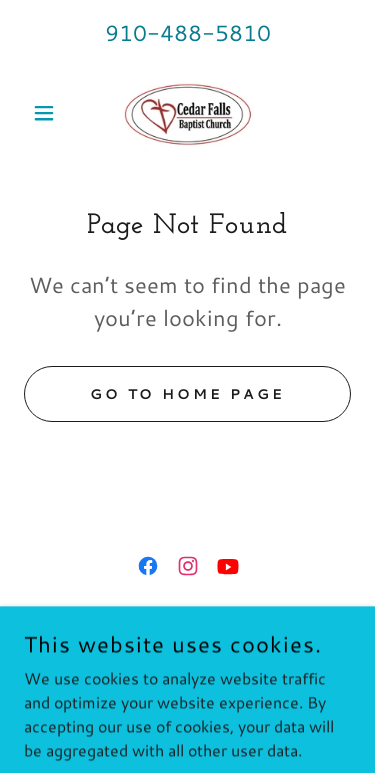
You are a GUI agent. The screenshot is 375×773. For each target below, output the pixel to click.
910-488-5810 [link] (188, 32)
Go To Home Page (188, 394)
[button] (48, 113)
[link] (187, 113)
